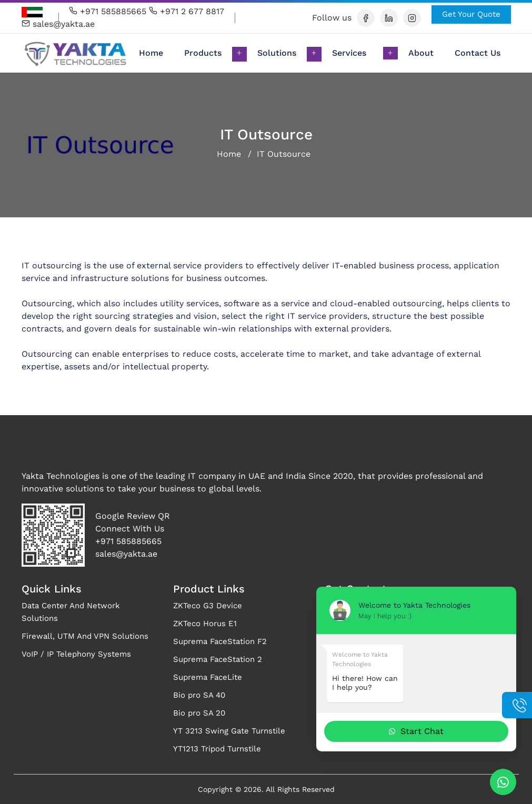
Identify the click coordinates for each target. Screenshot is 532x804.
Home (156, 52)
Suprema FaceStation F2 (220, 641)
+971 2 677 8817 (187, 11)
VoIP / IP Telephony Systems (76, 654)
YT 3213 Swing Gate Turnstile (229, 731)
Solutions (277, 53)
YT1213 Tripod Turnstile (217, 749)
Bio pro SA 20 (199, 713)
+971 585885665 (108, 11)
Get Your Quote (471, 14)
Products (203, 53)
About (421, 53)
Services (349, 53)
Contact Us (478, 53)
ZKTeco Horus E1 (205, 624)
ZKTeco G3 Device (208, 606)
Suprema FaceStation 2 (218, 659)
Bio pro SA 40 (199, 695)
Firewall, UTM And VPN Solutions (85, 636)
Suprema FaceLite (208, 677)
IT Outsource (284, 154)
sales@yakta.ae (58, 24)
